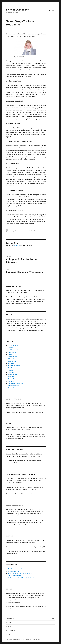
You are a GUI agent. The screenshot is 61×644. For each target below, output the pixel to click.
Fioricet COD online (17, 10)
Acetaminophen (13, 346)
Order (8, 634)
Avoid (8, 232)
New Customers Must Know (16, 569)
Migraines (11, 372)
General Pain (12, 361)
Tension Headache (40, 230)
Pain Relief (11, 381)
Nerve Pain (11, 377)
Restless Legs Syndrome (15, 383)
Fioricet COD (12, 230)
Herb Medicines (13, 368)
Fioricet (10, 354)
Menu (52, 11)
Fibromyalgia (12, 352)
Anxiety (10, 348)
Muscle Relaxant (13, 374)
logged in (17, 245)
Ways (17, 232)
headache (12, 232)
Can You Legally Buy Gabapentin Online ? (21, 578)
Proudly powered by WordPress (34, 639)
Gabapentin (11, 359)
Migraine (32, 230)
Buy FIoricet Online (14, 350)
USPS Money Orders (14, 571)
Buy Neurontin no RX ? (15, 576)
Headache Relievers (14, 366)
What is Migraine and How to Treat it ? (20, 573)
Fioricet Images (13, 357)
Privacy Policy (10, 630)
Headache (27, 230)
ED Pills (8, 626)
